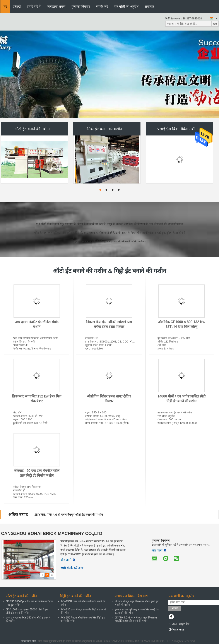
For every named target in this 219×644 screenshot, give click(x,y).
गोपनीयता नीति (29, 641)
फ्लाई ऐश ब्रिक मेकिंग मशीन (177, 129)
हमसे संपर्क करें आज (72, 568)
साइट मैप (184, 624)
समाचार (149, 6)
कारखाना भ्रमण (56, 6)
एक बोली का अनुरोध (126, 6)
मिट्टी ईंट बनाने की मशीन (105, 129)
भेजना (175, 608)
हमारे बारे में (34, 6)
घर (5, 6)
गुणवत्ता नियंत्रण (81, 6)
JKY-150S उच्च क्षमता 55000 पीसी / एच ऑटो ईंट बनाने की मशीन (27, 611)
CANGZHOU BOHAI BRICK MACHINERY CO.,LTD (52, 533)
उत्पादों (17, 6)
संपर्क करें (102, 6)
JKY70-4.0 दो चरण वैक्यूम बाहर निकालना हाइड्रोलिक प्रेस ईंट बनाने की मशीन (136, 619)
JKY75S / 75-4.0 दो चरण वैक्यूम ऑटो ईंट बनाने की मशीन (69, 515)
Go (215, 24)
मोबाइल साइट (176, 630)
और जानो (68, 560)
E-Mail (173, 624)
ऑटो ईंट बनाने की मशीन (32, 129)
